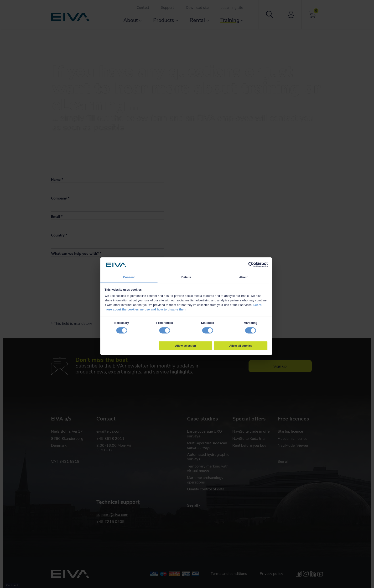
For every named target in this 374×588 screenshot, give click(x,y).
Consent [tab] (129, 277)
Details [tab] (186, 277)
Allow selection (185, 346)
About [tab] (243, 277)
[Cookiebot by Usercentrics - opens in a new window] (251, 265)
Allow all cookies (241, 346)
